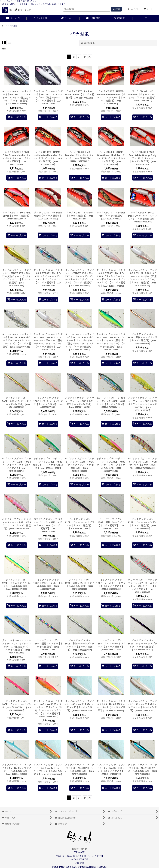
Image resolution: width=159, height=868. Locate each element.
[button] (146, 19)
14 (85, 57)
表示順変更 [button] (88, 43)
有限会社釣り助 (79, 849)
